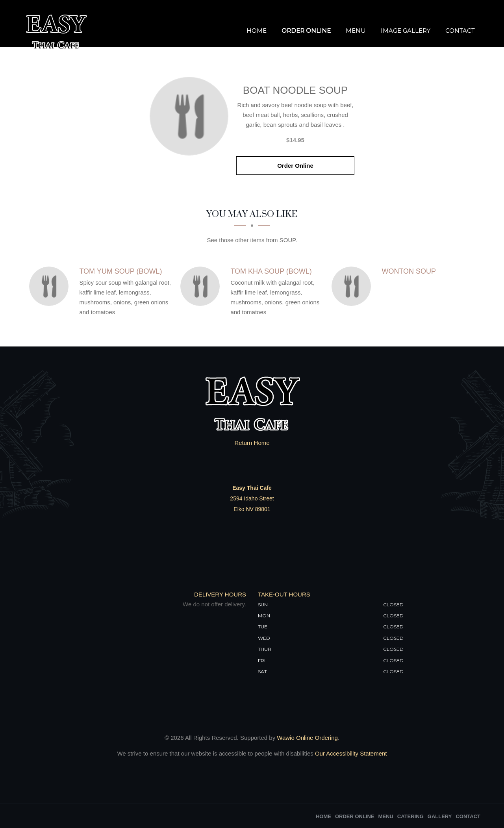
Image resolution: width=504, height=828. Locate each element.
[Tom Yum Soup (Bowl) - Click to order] (51, 286)
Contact (460, 31)
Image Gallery (406, 31)
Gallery (440, 816)
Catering (410, 816)
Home (257, 31)
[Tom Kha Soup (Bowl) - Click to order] (202, 286)
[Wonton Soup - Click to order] (353, 286)
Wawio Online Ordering (307, 738)
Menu (356, 31)
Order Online (306, 31)
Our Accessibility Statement (350, 753)
